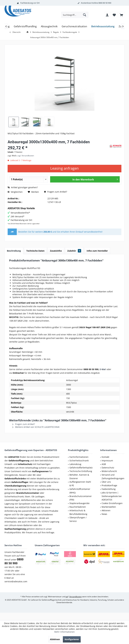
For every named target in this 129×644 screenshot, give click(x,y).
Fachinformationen (79, 457)
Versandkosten (75, 597)
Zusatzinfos (56, 251)
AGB (104, 464)
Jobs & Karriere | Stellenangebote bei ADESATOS (112, 496)
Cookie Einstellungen (112, 503)
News (104, 514)
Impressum (107, 461)
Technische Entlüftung (81, 471)
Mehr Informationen (64, 632)
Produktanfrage (109, 485)
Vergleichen (15, 192)
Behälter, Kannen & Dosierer (79, 477)
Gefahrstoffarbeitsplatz (81, 468)
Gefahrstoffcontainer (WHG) (80, 491)
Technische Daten (35, 251)
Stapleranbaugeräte (79, 503)
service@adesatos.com (16, 581)
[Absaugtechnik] (49, 26)
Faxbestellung (109, 489)
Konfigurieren (72, 639)
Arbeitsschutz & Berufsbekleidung (78, 512)
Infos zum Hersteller (97, 251)
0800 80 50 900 (105, 3)
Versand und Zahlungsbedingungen (113, 477)
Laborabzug (75, 464)
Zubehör (74, 251)
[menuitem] (121, 15)
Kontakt (105, 457)
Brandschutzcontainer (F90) (81, 498)
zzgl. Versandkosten (26, 156)
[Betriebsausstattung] (103, 26)
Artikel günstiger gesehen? (23, 187)
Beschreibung (14, 251)
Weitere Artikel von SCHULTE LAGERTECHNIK (36, 427)
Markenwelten (109, 507)
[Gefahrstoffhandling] (25, 26)
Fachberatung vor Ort (30, 3)
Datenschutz (108, 468)
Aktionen (106, 510)
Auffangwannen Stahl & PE (80, 484)
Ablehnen (55, 639)
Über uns (106, 482)
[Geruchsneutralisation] (74, 26)
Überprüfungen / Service (78, 519)
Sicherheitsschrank (79, 461)
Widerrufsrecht (109, 471)
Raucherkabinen (78, 507)
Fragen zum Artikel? (56, 192)
